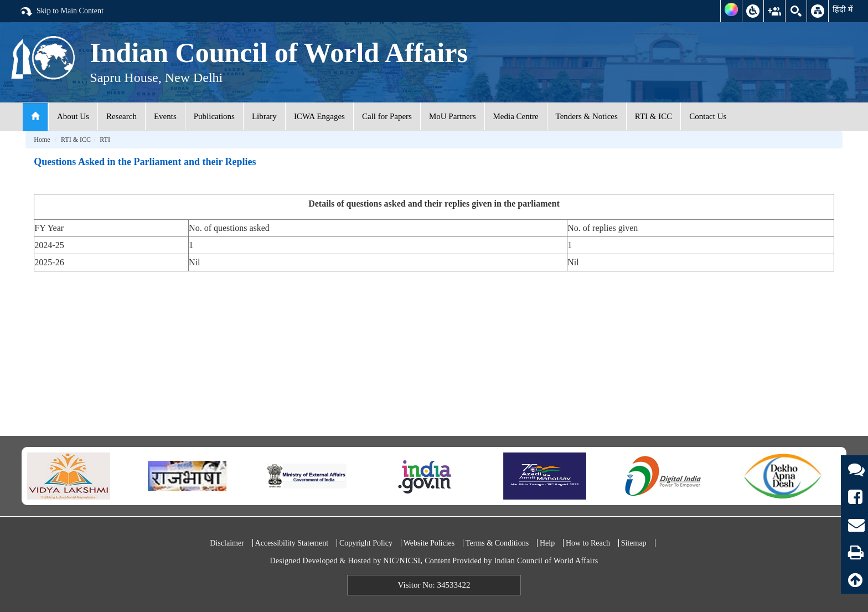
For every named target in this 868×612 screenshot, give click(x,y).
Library (264, 116)
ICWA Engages (319, 116)
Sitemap (634, 543)
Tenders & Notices (587, 116)
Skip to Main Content (61, 12)
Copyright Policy (366, 543)
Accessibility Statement (292, 543)
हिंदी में (843, 9)
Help (547, 543)
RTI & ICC (653, 116)
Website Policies (429, 543)
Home (42, 140)
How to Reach (588, 543)
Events (165, 116)
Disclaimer (227, 543)
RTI (105, 140)
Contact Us (708, 116)
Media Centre (516, 116)
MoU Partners (453, 116)
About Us (73, 116)
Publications (214, 116)
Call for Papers (387, 116)
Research (122, 116)
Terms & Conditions (497, 543)
